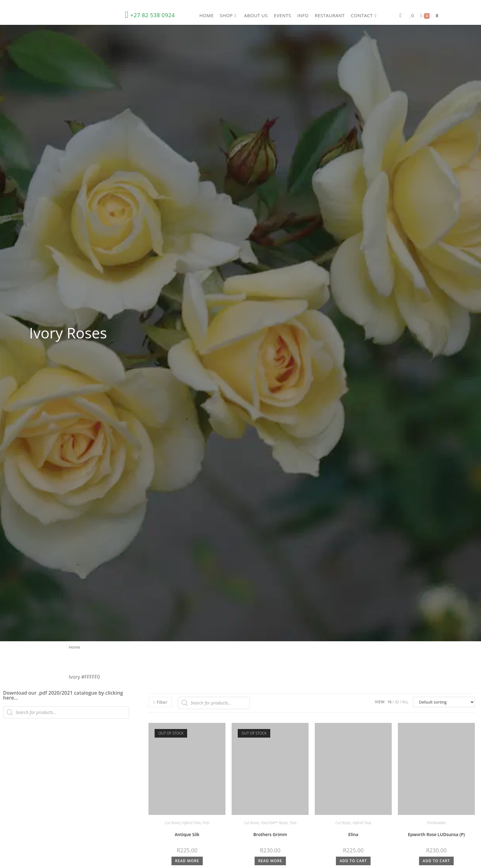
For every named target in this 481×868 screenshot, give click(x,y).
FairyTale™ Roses (275, 823)
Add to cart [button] (353, 861)
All (405, 702)
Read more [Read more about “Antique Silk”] (187, 861)
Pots (206, 823)
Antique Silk (187, 834)
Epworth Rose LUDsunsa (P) (437, 834)
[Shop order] (444, 702)
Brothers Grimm (270, 834)
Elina (353, 834)
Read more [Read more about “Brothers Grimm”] (270, 861)
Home (74, 647)
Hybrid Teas (191, 823)
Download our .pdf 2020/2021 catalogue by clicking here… (63, 695)
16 (390, 702)
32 (397, 702)
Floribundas (437, 823)
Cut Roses (173, 823)
